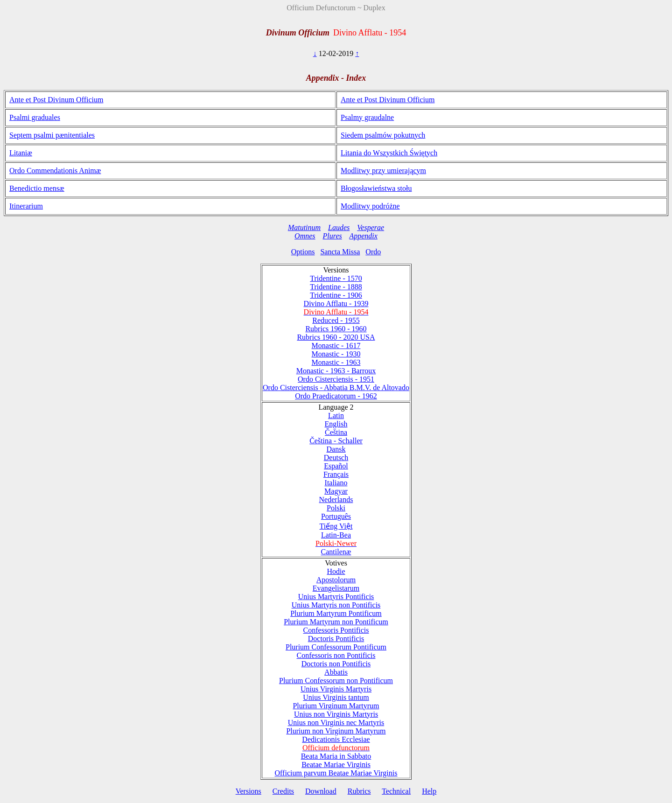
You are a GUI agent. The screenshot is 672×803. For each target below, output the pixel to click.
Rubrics (359, 791)
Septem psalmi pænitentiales (52, 135)
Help (429, 791)
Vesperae (371, 227)
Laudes (339, 227)
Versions (248, 791)
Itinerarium (26, 206)
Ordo (373, 252)
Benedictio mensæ (37, 188)
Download (321, 791)
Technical (396, 791)
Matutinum (304, 227)
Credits (283, 791)
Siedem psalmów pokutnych (383, 135)
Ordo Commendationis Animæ (55, 171)
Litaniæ (21, 153)
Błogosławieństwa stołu (376, 188)
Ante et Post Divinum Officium (56, 100)
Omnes (305, 236)
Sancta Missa (340, 252)
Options (303, 252)
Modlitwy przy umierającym (383, 171)
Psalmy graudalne (367, 117)
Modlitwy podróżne (370, 206)
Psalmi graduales (35, 117)
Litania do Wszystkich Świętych (389, 153)
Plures (332, 236)
